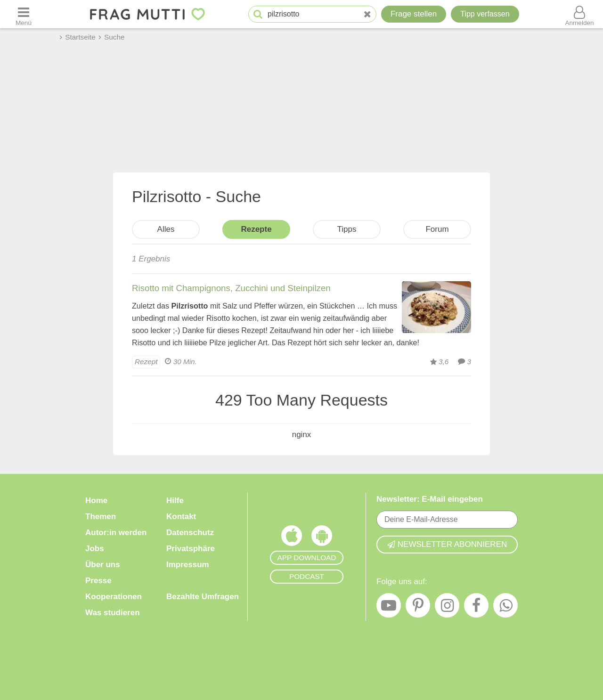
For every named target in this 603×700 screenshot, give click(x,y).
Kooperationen (114, 597)
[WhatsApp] (505, 608)
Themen (101, 517)
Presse (98, 581)
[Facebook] (476, 608)
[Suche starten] (258, 14)
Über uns (103, 565)
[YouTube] (389, 608)
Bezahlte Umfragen (203, 597)
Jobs (95, 549)
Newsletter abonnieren (447, 544)
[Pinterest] (418, 608)
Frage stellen (414, 14)
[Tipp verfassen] (485, 14)
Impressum (188, 565)
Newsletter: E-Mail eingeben (430, 499)
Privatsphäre (191, 549)
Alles (166, 229)
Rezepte (256, 229)
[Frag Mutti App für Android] (322, 538)
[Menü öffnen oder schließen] (24, 14)
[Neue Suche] (367, 14)
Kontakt (181, 517)
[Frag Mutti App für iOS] (292, 538)
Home (96, 501)
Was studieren (113, 613)
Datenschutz (190, 533)
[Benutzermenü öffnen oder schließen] (579, 14)
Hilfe (175, 501)
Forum (437, 229)
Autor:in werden (116, 533)
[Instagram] (447, 608)
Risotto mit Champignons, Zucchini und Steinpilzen (231, 288)
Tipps (347, 229)
